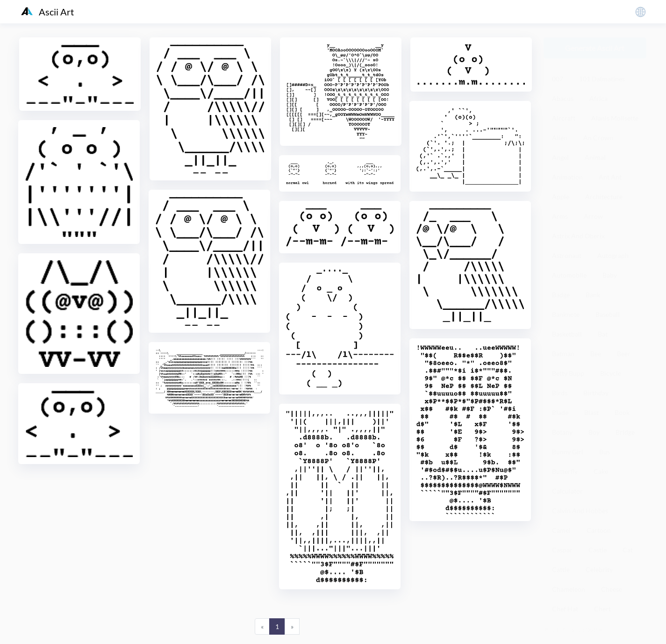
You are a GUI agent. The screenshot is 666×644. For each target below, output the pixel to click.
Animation (567, 177)
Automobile (569, 275)
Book (622, 412)
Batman (563, 354)
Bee (596, 354)
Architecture (604, 197)
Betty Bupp (568, 373)
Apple (561, 197)
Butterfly (565, 471)
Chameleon (569, 589)
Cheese (612, 589)
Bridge (625, 432)
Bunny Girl (568, 452)
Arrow (593, 216)
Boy (594, 432)
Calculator (567, 491)
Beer (624, 354)
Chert (602, 609)
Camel (561, 530)
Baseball (608, 314)
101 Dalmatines (602, 79)
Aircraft (564, 118)
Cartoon (599, 530)
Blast (591, 412)
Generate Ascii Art (595, 48)
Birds (560, 393)
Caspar (562, 550)
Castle (598, 550)
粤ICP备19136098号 (574, 630)
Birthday (596, 393)
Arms (560, 216)
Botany (562, 432)
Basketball (567, 334)
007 (558, 79)
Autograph (613, 255)
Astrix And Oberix (578, 236)
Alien (560, 138)
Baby (610, 275)
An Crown (598, 138)
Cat (628, 550)
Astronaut (567, 255)
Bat (603, 334)
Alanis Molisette (615, 118)
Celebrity (599, 569)
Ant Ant (610, 177)
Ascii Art (47, 12)
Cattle (561, 569)
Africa (598, 98)
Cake (601, 471)
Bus (605, 452)
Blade (560, 412)
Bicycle (611, 373)
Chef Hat (565, 609)
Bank (593, 295)
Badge (561, 295)
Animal (595, 157)
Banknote (566, 314)
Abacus (563, 98)
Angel (560, 157)
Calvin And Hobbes (580, 511)
